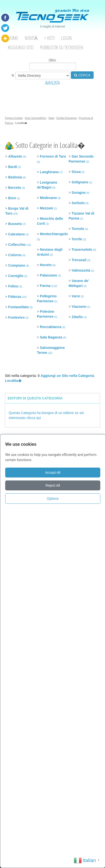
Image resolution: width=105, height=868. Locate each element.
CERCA (82, 75)
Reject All (53, 485)
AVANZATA (52, 83)
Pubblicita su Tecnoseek (62, 47)
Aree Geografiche (35, 118)
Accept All (53, 473)
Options (53, 499)
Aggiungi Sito (21, 47)
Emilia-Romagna (66, 118)
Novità (31, 38)
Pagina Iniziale (14, 118)
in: (41, 76)
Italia (51, 118)
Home (13, 38)
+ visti (49, 38)
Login (66, 38)
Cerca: (53, 64)
